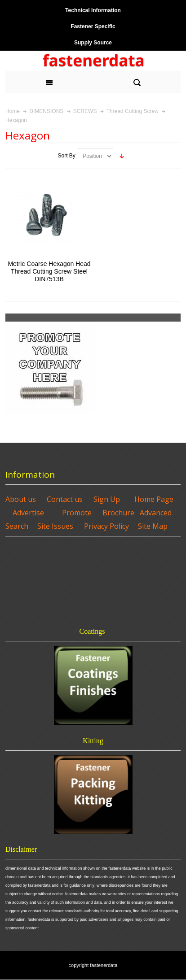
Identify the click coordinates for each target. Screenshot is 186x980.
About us (21, 499)
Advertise (28, 513)
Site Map (153, 526)
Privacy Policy (106, 526)
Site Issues (55, 526)
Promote (77, 513)
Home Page (154, 499)
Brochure (118, 513)
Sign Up (107, 499)
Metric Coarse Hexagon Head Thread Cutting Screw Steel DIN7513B (49, 271)
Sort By (66, 156)
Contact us (65, 499)
